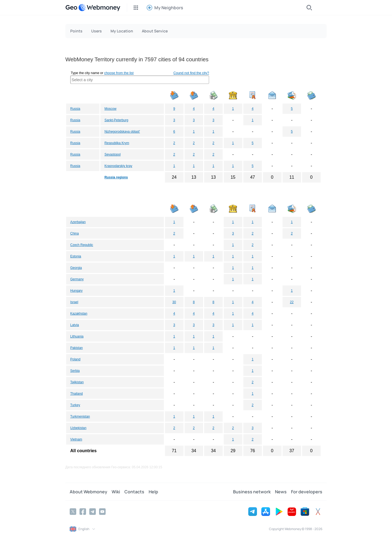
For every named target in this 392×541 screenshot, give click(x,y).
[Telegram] (93, 512)
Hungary (76, 291)
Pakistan (76, 348)
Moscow (111, 109)
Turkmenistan (80, 417)
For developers (307, 492)
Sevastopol (113, 154)
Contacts (134, 492)
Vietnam (76, 439)
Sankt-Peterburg (116, 120)
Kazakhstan (79, 314)
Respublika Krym (117, 143)
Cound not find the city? (191, 73)
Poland (75, 359)
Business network (252, 492)
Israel (74, 302)
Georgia (76, 268)
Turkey (75, 405)
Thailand (76, 394)
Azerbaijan (78, 222)
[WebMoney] (99, 8)
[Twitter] (73, 512)
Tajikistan (77, 382)
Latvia (75, 325)
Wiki (116, 492)
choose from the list (119, 73)
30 (174, 302)
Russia (75, 109)
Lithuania (77, 336)
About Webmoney (88, 492)
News (281, 492)
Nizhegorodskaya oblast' (122, 132)
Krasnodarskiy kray (118, 166)
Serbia (75, 371)
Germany (77, 279)
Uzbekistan (78, 428)
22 (292, 302)
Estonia (76, 256)
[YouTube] (102, 512)
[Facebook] (83, 512)
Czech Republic (82, 245)
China (74, 233)
